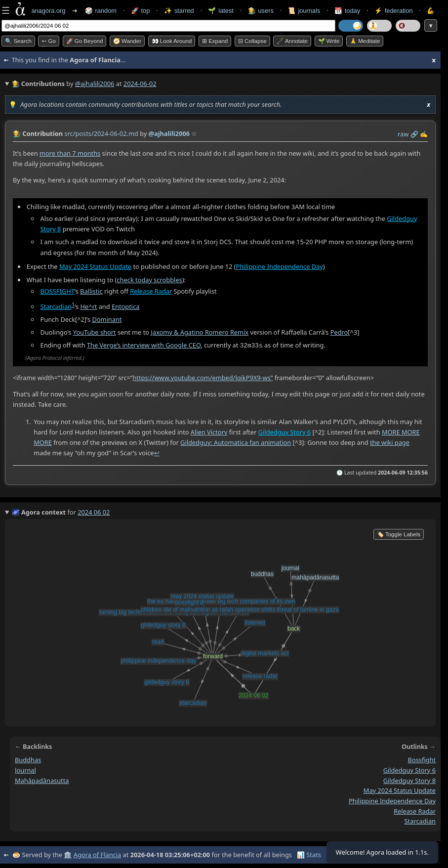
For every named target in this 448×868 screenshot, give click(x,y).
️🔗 (414, 134)
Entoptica (126, 306)
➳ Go (49, 41)
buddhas (28, 759)
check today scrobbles (149, 279)
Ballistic (91, 291)
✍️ (424, 134)
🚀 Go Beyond (85, 41)
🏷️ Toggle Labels (399, 534)
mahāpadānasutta (42, 780)
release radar (415, 811)
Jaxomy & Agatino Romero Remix (200, 332)
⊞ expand (215, 41)
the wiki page (390, 442)
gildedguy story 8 (409, 780)
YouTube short (95, 332)
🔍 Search (18, 41)
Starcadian (56, 306)
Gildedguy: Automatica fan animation (236, 442)
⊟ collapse (252, 41)
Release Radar (151, 291)
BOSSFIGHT (58, 291)
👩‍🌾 (17, 133)
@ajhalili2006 (95, 84)
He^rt (88, 306)
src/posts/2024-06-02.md (101, 133)
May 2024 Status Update (95, 266)
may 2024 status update (400, 790)
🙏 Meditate (365, 41)
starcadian (420, 821)
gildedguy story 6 (409, 770)
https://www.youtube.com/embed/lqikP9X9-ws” (203, 377)
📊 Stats (309, 854)
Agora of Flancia (97, 854)
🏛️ (68, 854)
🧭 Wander (127, 41)
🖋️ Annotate (292, 41)
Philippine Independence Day (280, 266)
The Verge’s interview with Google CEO (144, 345)
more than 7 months (70, 153)
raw (403, 134)
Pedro (339, 332)
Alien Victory (209, 432)
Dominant (107, 319)
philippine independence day (392, 800)
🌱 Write (329, 41)
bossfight (422, 759)
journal (25, 770)
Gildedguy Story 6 (285, 432)
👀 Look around (172, 41)
